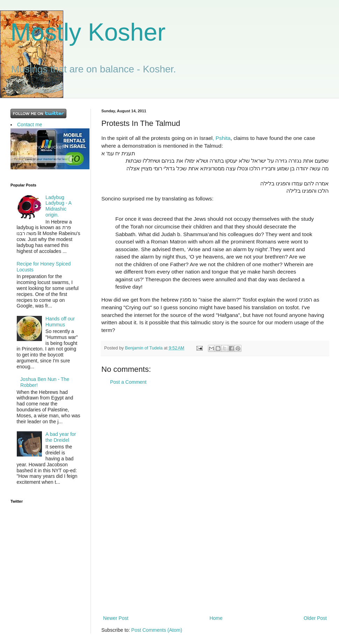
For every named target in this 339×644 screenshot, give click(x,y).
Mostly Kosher (88, 32)
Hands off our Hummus (60, 322)
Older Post (315, 618)
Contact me (30, 125)
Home (216, 618)
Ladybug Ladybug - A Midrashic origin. (58, 206)
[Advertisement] (215, 500)
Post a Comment (128, 382)
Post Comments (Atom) (157, 630)
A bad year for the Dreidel (61, 437)
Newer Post (116, 618)
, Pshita (221, 138)
